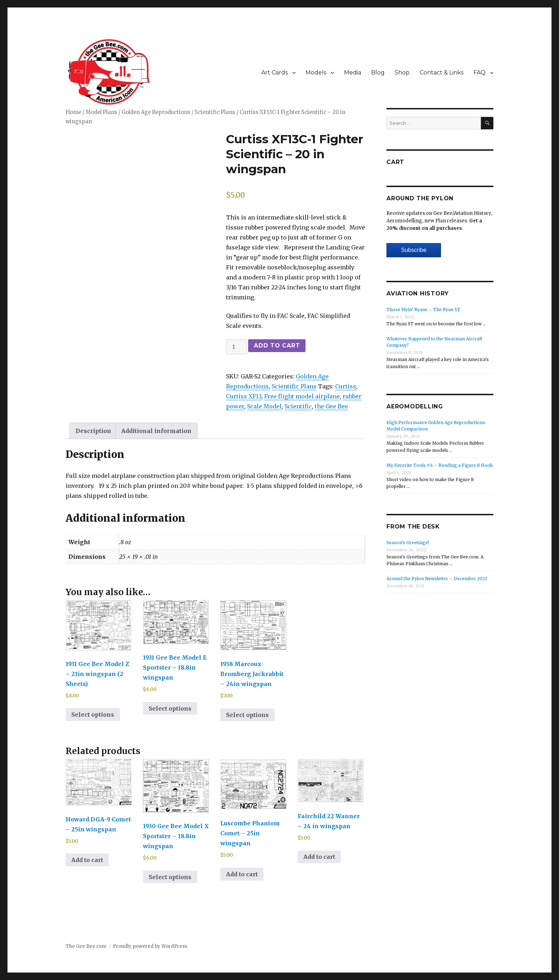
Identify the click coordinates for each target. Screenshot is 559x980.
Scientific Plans (215, 112)
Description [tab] (93, 431)
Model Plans (101, 112)
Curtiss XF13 (244, 396)
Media (353, 73)
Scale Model (264, 406)
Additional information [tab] (156, 431)
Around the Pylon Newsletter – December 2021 (437, 579)
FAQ (479, 73)
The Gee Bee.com (86, 946)
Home (73, 112)
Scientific (298, 406)
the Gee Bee (331, 406)
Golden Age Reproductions (156, 112)
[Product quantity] (236, 347)
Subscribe (414, 250)
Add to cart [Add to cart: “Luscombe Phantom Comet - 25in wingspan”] (242, 874)
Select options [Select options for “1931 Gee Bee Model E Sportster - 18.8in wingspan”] (170, 708)
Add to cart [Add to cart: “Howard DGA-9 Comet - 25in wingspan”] (87, 860)
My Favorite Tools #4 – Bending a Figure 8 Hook (440, 465)
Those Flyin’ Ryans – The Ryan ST (423, 310)
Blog (378, 73)
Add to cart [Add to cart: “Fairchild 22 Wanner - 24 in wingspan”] (319, 857)
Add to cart (277, 345)
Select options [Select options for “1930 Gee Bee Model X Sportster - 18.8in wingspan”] (170, 877)
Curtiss (346, 386)
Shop (402, 73)
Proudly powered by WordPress (150, 946)
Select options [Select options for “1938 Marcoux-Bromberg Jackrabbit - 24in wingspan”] (247, 715)
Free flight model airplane (302, 396)
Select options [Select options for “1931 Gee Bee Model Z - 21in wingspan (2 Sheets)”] (93, 715)
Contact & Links (442, 73)
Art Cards (275, 73)
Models (316, 73)
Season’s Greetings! (408, 543)
